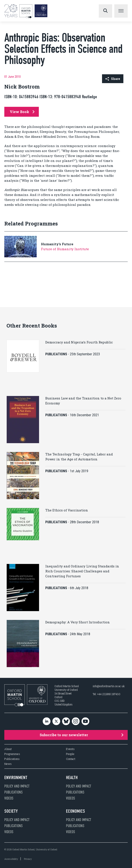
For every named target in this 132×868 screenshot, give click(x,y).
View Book (22, 112)
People (70, 754)
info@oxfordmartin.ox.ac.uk (109, 686)
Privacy (28, 859)
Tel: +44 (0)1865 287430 (107, 694)
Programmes (12, 754)
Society (11, 811)
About (8, 749)
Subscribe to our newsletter (82, 735)
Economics (75, 811)
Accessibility (11, 859)
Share (113, 79)
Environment (16, 778)
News (8, 764)
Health (72, 778)
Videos (9, 798)
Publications (12, 759)
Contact (71, 759)
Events (70, 749)
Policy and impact (17, 786)
